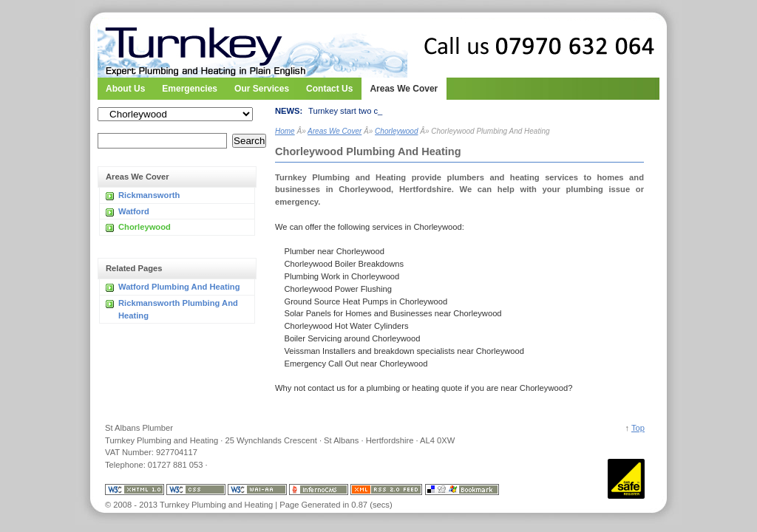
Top (638, 428)
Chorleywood (145, 227)
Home (285, 131)
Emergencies (190, 85)
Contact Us (329, 85)
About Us (125, 85)
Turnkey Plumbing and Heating (186, 44)
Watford (134, 211)
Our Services (262, 85)
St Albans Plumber (139, 428)
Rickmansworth (149, 195)
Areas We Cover (404, 89)
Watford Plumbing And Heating (179, 287)
